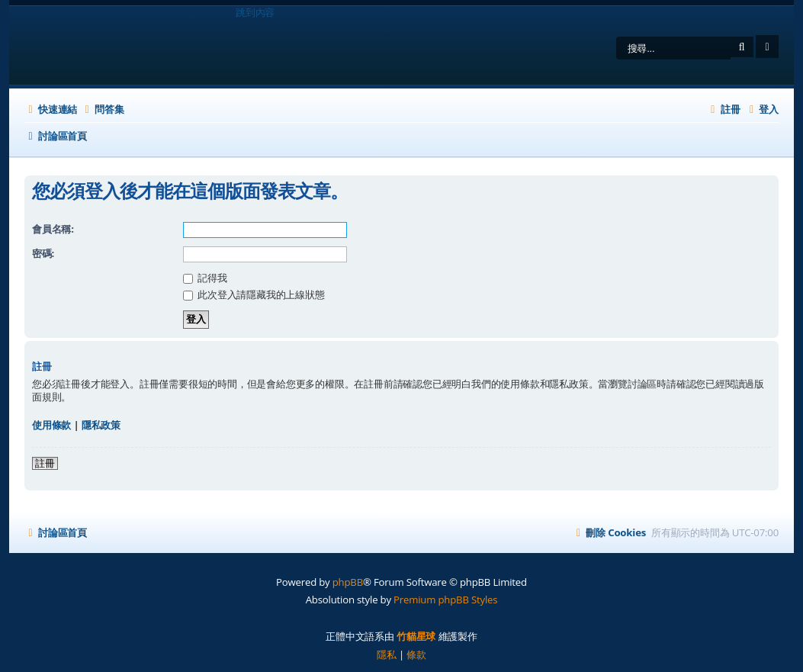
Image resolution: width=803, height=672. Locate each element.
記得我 (205, 278)
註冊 (45, 463)
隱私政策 (101, 425)
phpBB (348, 582)
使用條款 (51, 425)
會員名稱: (53, 229)
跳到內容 (255, 12)
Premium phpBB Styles (445, 600)
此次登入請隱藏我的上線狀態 (254, 294)
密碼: (43, 253)
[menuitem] (102, 109)
